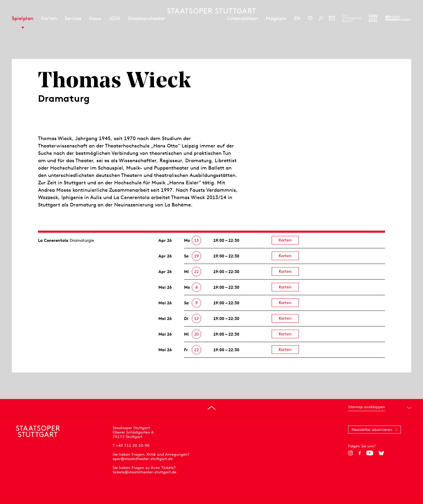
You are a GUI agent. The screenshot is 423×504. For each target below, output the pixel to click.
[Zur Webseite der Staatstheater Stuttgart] (398, 18)
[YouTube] (370, 453)
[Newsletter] (332, 18)
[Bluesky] (381, 453)
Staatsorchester (147, 18)
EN (297, 18)
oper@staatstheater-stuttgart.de (143, 459)
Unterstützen (243, 18)
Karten (49, 18)
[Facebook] (360, 453)
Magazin (276, 18)
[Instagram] (351, 453)
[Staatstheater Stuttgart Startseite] (212, 11)
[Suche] (321, 18)
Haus (95, 18)
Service (73, 18)
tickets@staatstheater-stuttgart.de (145, 472)
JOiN (115, 18)
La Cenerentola (53, 240)
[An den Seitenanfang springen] (212, 408)
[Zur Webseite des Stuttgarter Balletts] (352, 18)
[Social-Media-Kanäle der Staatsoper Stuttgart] (310, 18)
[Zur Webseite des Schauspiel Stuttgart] (373, 18)
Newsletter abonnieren (372, 430)
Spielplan (23, 18)
